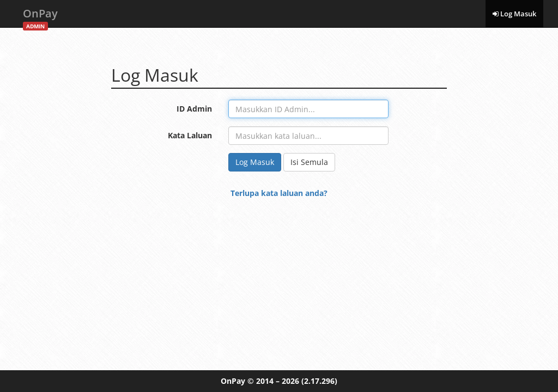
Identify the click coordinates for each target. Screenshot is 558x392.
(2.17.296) (319, 381)
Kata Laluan (190, 135)
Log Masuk (514, 14)
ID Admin (194, 109)
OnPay (40, 17)
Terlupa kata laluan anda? (279, 193)
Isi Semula (309, 162)
